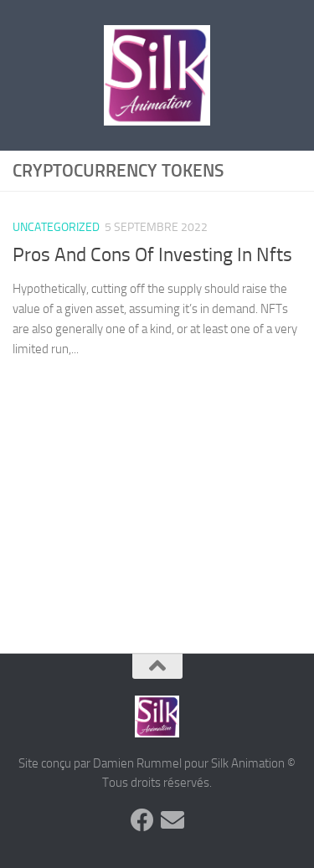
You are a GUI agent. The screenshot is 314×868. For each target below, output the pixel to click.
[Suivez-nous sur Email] (172, 820)
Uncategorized (56, 227)
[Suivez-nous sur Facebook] (142, 820)
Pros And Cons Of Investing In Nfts (152, 255)
